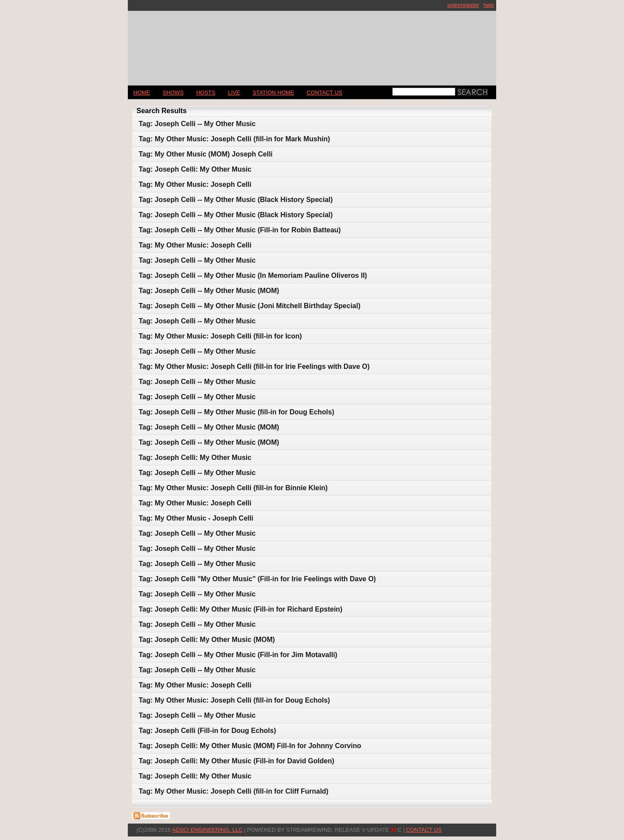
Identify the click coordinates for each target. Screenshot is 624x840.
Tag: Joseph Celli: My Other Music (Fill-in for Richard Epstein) (240, 609)
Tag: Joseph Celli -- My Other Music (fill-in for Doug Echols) (236, 412)
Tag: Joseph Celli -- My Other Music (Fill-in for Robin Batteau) (240, 230)
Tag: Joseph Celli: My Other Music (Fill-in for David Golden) (236, 761)
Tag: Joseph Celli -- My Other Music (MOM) (209, 291)
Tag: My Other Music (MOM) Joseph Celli (206, 154)
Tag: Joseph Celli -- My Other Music (197, 124)
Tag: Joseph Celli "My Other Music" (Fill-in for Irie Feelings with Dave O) (257, 579)
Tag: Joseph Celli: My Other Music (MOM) (207, 640)
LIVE (234, 93)
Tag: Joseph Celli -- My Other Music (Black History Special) (236, 200)
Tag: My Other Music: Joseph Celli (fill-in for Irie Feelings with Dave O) (254, 366)
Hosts (206, 93)
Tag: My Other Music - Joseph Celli (196, 518)
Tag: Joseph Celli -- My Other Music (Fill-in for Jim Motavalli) (238, 655)
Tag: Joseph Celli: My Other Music (195, 169)
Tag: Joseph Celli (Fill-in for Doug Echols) (207, 731)
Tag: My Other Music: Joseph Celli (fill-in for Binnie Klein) (233, 488)
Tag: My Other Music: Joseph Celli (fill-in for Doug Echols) (234, 700)
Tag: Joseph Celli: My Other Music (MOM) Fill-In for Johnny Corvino (250, 746)
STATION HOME (273, 93)
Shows (173, 93)
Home (142, 93)
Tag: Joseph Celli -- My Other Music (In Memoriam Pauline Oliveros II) (253, 275)
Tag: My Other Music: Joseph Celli (195, 184)
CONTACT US (325, 93)
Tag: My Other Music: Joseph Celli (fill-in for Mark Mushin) (234, 139)
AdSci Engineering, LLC (207, 830)
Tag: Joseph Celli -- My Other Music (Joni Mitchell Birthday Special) (250, 306)
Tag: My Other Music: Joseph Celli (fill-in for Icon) (220, 336)
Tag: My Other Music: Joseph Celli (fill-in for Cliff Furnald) (234, 791)
